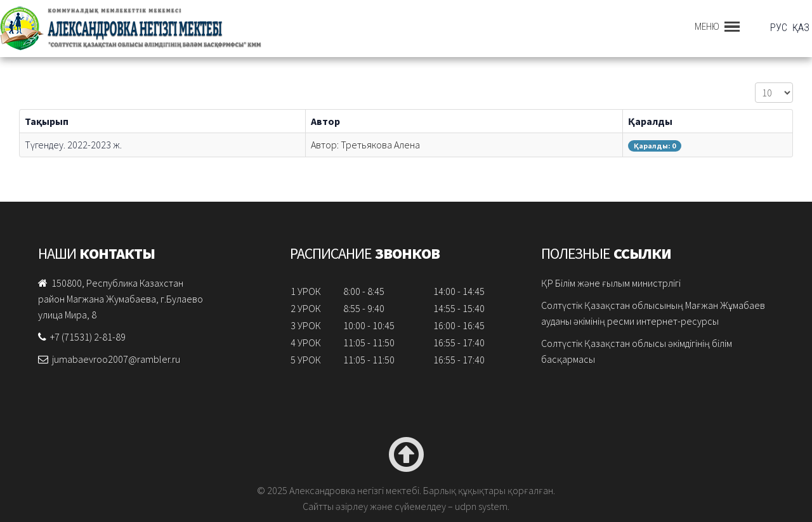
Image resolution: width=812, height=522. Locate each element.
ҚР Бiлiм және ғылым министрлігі (611, 283)
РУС (780, 28)
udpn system (481, 506)
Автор (325, 121)
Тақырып (47, 121)
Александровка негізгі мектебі (174, 29)
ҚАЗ (801, 28)
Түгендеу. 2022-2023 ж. (73, 145)
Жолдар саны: (755, 83)
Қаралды (650, 121)
